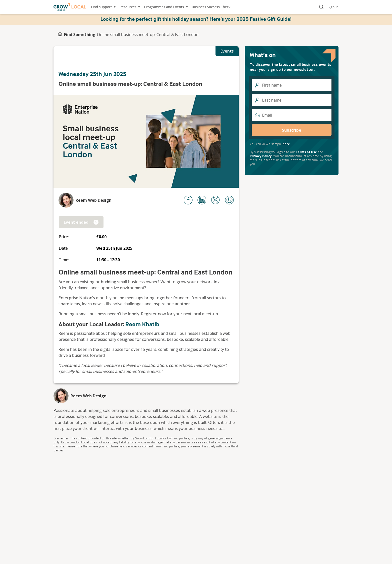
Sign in (333, 7)
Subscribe (292, 130)
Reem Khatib (142, 324)
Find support (103, 7)
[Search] (321, 7)
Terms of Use (306, 152)
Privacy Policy (261, 156)
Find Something (80, 35)
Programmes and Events (166, 7)
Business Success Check (211, 7)
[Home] (60, 35)
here (286, 144)
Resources (130, 7)
